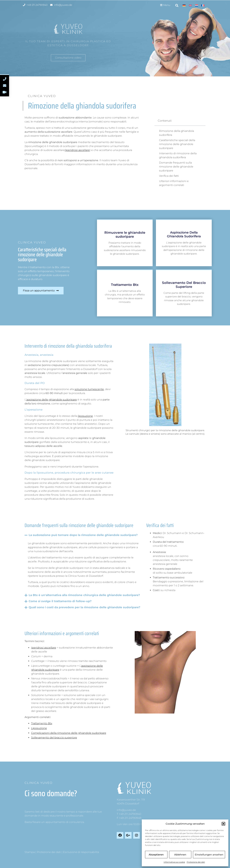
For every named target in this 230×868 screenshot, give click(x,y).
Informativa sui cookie (174, 862)
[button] (223, 824)
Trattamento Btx (42, 723)
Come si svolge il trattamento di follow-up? (60, 601)
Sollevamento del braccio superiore (54, 738)
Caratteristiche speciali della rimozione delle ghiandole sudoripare (177, 144)
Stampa (30, 852)
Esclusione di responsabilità (81, 852)
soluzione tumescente (89, 389)
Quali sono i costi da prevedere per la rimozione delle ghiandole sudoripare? (84, 607)
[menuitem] (184, 5)
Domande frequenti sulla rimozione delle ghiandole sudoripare (176, 167)
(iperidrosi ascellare (77, 150)
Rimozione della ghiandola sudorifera (176, 133)
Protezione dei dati (196, 862)
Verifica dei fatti (169, 176)
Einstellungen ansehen (209, 855)
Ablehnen (180, 855)
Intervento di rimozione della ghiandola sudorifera (178, 155)
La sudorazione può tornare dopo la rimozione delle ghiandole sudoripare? (83, 535)
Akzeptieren (156, 855)
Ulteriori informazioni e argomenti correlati (174, 183)
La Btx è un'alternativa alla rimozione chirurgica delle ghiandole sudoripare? (84, 595)
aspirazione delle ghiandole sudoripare (52, 400)
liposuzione (85, 416)
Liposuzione (39, 728)
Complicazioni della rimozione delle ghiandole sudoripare (69, 733)
